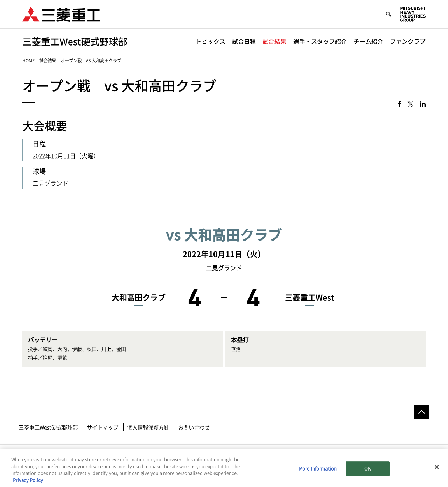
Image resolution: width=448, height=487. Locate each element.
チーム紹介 (368, 41)
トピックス (211, 41)
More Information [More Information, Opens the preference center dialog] (318, 470)
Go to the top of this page (422, 412)
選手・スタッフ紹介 (320, 41)
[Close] (437, 468)
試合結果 (274, 41)
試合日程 (244, 41)
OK (367, 470)
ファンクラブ (408, 41)
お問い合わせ (194, 427)
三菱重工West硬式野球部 (48, 427)
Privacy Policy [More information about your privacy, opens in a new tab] (28, 482)
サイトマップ (103, 427)
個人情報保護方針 (148, 427)
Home (29, 61)
